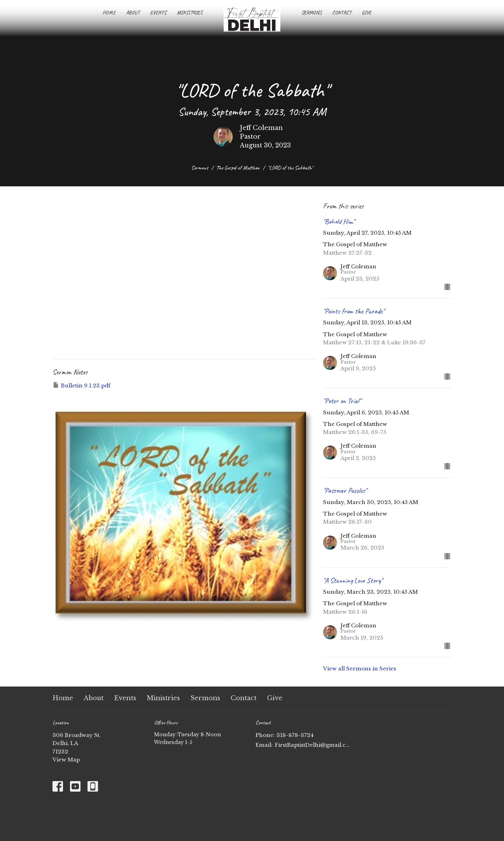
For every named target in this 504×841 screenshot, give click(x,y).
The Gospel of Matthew (238, 168)
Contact (342, 13)
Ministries (190, 13)
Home (109, 13)
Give (367, 13)
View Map (66, 760)
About (133, 13)
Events (158, 13)
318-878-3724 (295, 735)
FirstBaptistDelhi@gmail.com (312, 745)
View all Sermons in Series (360, 668)
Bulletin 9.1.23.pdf (81, 385)
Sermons (311, 13)
